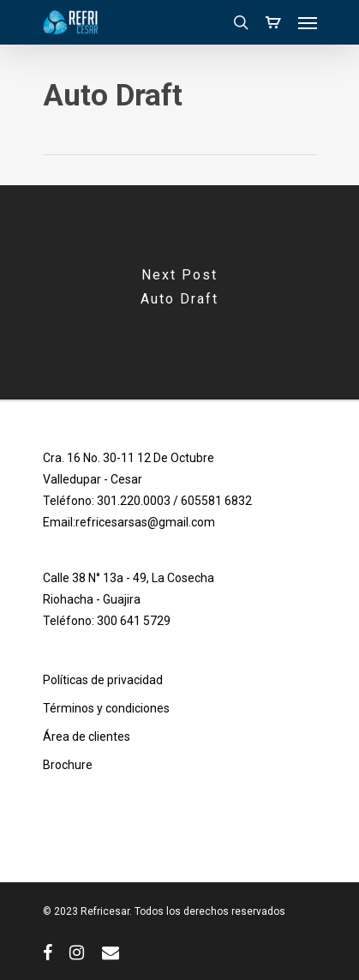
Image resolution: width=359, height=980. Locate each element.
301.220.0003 (134, 501)
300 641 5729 (134, 621)
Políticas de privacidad (103, 680)
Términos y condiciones (106, 708)
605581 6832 (216, 501)
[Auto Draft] (179, 292)
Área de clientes (87, 737)
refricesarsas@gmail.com (145, 522)
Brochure (68, 765)
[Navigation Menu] (308, 22)
